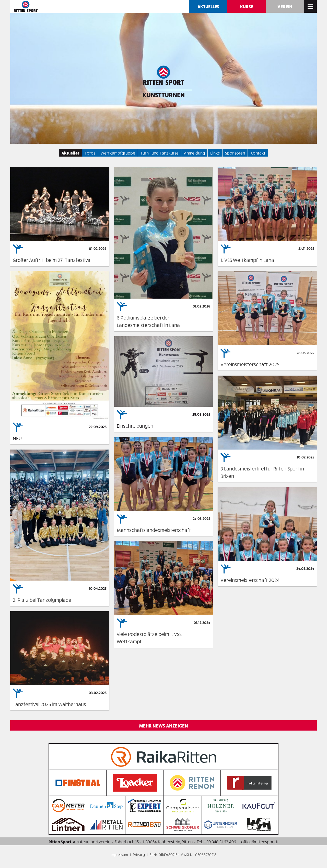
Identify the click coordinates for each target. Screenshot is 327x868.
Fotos (90, 153)
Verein (285, 6)
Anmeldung (194, 153)
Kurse (247, 6)
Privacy (139, 855)
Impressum (119, 855)
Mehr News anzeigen (163, 725)
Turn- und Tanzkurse (160, 153)
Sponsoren (235, 153)
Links (215, 153)
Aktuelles (208, 6)
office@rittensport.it (260, 841)
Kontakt (258, 153)
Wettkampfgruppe (118, 153)
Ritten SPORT (26, 6)
